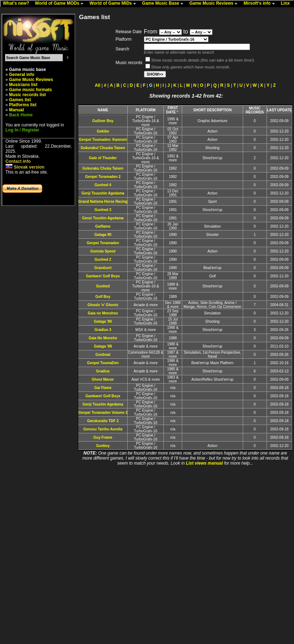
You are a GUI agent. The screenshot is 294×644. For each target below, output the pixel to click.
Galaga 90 (103, 235)
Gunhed (103, 286)
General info (22, 75)
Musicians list (23, 85)
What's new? (18, 4)
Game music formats (30, 90)
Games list (20, 100)
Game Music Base (164, 4)
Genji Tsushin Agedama (103, 404)
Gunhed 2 (103, 260)
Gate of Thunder (103, 158)
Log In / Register (22, 130)
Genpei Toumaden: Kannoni (103, 140)
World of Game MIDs (114, 4)
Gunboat (103, 355)
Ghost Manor (103, 379)
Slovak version (25, 167)
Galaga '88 (103, 346)
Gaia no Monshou (103, 313)
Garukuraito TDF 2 (103, 421)
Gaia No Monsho (103, 338)
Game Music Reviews (215, 4)
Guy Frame (103, 437)
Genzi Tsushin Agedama (103, 218)
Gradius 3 (103, 330)
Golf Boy (103, 297)
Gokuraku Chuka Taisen (103, 168)
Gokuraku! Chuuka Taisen (103, 148)
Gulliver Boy (103, 121)
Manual (16, 110)
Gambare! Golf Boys (103, 396)
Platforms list (23, 105)
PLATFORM (146, 110)
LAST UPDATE (279, 110)
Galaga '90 (103, 321)
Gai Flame (103, 388)
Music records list (27, 95)
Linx (287, 4)
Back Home (21, 115)
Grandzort (103, 268)
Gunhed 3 (103, 210)
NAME (103, 110)
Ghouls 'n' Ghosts (103, 305)
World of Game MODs (61, 4)
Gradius (103, 371)
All (98, 85)
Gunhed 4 (103, 185)
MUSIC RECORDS (255, 110)
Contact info (18, 161)
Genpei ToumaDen (103, 363)
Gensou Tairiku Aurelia (103, 429)
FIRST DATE (173, 110)
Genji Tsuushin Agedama (103, 193)
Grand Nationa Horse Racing (103, 202)
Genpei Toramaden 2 (103, 177)
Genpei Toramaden (103, 243)
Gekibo (103, 131)
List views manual (204, 463)
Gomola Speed (103, 251)
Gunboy (103, 446)
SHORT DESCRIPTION (212, 110)
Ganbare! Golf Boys (103, 276)
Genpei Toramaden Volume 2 (103, 413)
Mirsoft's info (261, 4)
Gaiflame (103, 226)
